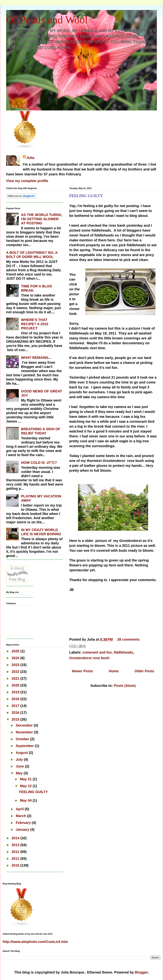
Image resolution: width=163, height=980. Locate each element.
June (20, 766)
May (20, 773)
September (25, 746)
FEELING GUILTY (86, 196)
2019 (16, 692)
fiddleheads (123, 652)
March (21, 816)
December (25, 725)
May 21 (26, 779)
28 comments (128, 639)
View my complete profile (27, 181)
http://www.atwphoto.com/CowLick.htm (35, 942)
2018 (16, 699)
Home (114, 671)
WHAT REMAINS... (36, 358)
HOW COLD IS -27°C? (39, 463)
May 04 (26, 800)
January (23, 829)
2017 (16, 706)
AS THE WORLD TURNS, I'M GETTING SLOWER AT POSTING (42, 219)
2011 (16, 859)
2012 (16, 852)
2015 (16, 719)
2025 (16, 651)
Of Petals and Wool (47, 20)
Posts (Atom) (125, 686)
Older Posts (144, 671)
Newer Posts (82, 671)
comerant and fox (97, 652)
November (25, 732)
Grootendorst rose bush (89, 658)
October (23, 739)
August (22, 753)
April (20, 809)
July (20, 759)
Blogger (141, 972)
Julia (30, 158)
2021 (16, 678)
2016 (16, 713)
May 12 (26, 786)
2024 (16, 658)
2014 (16, 838)
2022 (16, 672)
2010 (16, 865)
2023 (16, 665)
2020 (16, 685)
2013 (16, 845)
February (24, 823)
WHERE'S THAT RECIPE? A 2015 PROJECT (35, 324)
